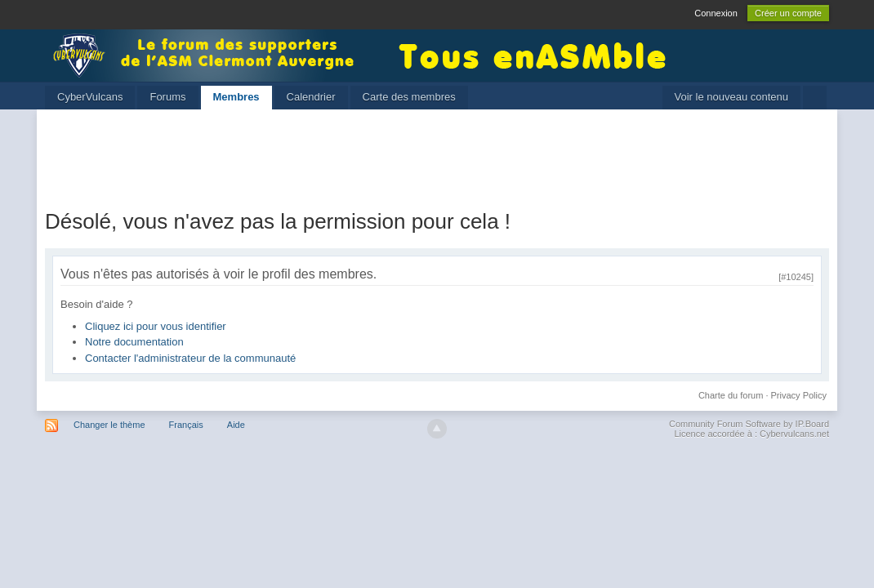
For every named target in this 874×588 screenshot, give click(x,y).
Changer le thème (109, 425)
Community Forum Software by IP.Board (749, 424)
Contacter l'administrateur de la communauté (190, 358)
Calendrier (311, 97)
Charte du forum (731, 395)
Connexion (716, 13)
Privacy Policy (799, 395)
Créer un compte (788, 13)
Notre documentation (134, 342)
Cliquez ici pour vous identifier (156, 326)
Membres (236, 97)
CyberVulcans (90, 97)
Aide (236, 425)
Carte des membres (409, 97)
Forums (167, 97)
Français (186, 425)
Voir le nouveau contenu (732, 97)
